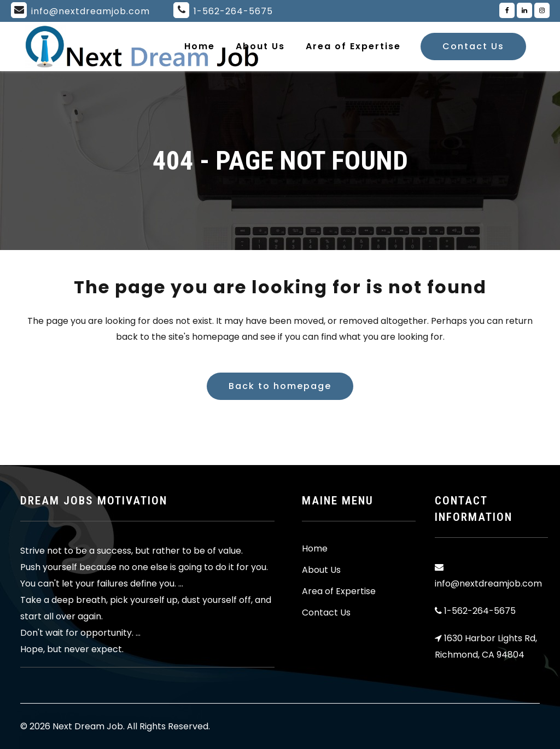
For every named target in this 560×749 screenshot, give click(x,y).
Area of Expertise (339, 591)
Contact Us (473, 46)
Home (315, 549)
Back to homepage (280, 386)
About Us (321, 570)
